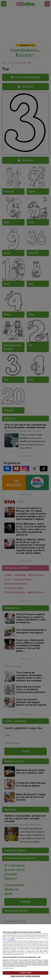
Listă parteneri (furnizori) (8, 968)
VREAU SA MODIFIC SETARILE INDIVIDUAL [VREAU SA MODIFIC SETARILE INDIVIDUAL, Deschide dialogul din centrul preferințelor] (25, 976)
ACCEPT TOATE (25, 973)
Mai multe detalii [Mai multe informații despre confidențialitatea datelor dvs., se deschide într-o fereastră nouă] (12, 940)
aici (29, 949)
